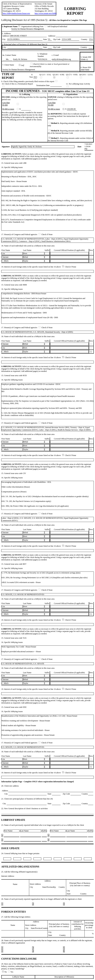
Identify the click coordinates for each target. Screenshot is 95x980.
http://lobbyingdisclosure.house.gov (16, 13)
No (5, 972)
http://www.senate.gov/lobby (46, 13)
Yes (11, 972)
